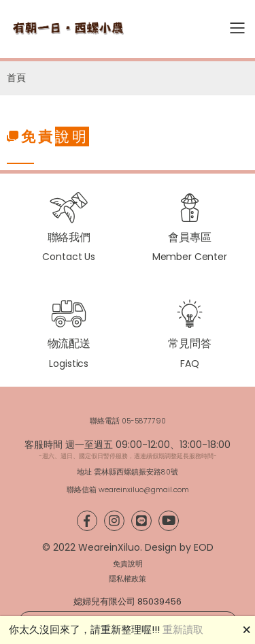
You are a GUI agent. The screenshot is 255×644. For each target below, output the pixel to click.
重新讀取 (183, 629)
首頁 (16, 78)
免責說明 (128, 564)
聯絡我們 (69, 237)
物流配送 (69, 343)
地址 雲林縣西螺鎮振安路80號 (128, 472)
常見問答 (189, 343)
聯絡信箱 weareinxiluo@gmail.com (128, 490)
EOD (204, 547)
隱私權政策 (128, 579)
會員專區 (189, 237)
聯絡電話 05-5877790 (128, 421)
